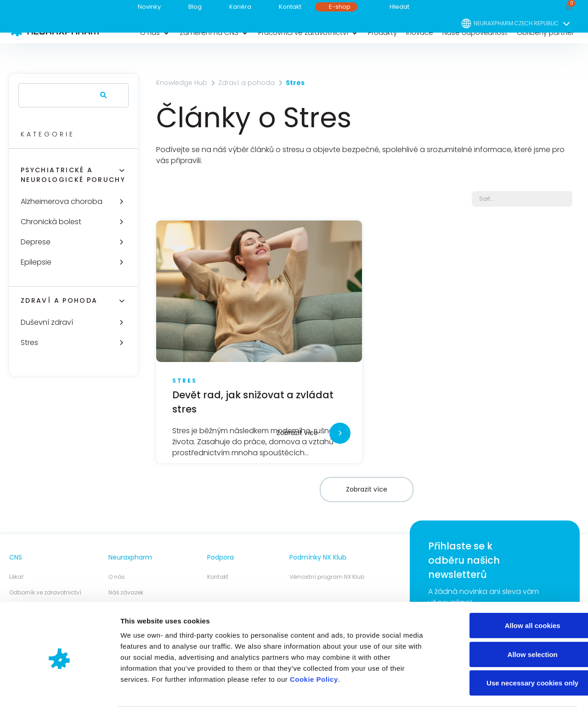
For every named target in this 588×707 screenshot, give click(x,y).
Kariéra (240, 7)
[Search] (102, 95)
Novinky (149, 7)
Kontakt (290, 7)
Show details (482, 689)
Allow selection (511, 619)
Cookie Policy (314, 644)
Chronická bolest (51, 222)
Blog (195, 7)
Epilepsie (36, 262)
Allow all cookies (512, 590)
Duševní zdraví (47, 322)
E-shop (340, 7)
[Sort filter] (522, 199)
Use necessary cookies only (511, 648)
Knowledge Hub (182, 83)
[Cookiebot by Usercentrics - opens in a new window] (59, 689)
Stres (29, 342)
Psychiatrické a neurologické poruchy (73, 175)
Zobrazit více (297, 433)
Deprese (36, 242)
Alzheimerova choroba (62, 201)
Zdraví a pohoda (59, 300)
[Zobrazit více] (340, 433)
